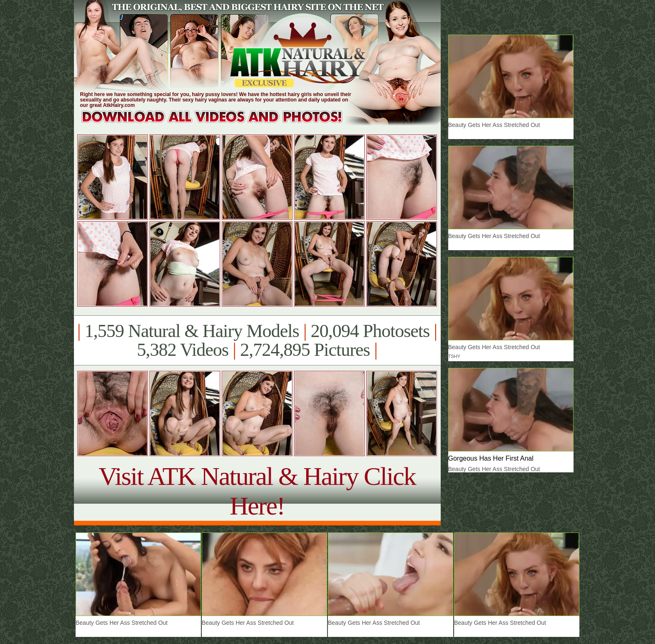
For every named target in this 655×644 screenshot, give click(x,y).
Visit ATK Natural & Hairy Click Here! (257, 491)
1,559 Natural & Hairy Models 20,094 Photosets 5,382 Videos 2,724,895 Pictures (257, 340)
